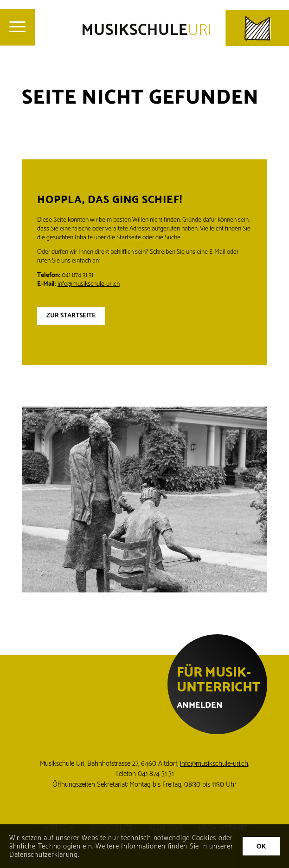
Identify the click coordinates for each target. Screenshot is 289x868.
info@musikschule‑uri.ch (214, 764)
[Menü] (17, 27)
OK (261, 847)
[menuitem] (17, 27)
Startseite (129, 238)
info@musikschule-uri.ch (89, 284)
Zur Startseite (71, 316)
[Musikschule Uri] (186, 28)
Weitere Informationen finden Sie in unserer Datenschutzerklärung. (121, 851)
